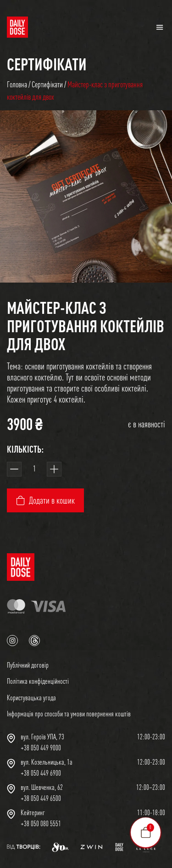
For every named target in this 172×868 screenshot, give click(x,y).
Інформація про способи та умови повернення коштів (69, 714)
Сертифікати (47, 64)
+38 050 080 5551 (41, 823)
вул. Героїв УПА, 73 (42, 737)
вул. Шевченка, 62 (42, 787)
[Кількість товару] (34, 469)
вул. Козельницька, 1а (47, 762)
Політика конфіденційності (38, 681)
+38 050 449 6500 (41, 798)
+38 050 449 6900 (41, 773)
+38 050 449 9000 (41, 748)
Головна (17, 84)
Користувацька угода (31, 698)
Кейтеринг (33, 812)
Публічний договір (28, 665)
